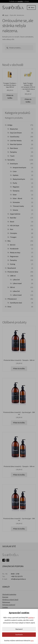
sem (32, 640)
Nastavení (19, 629)
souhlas (31, 617)
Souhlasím (19, 634)
